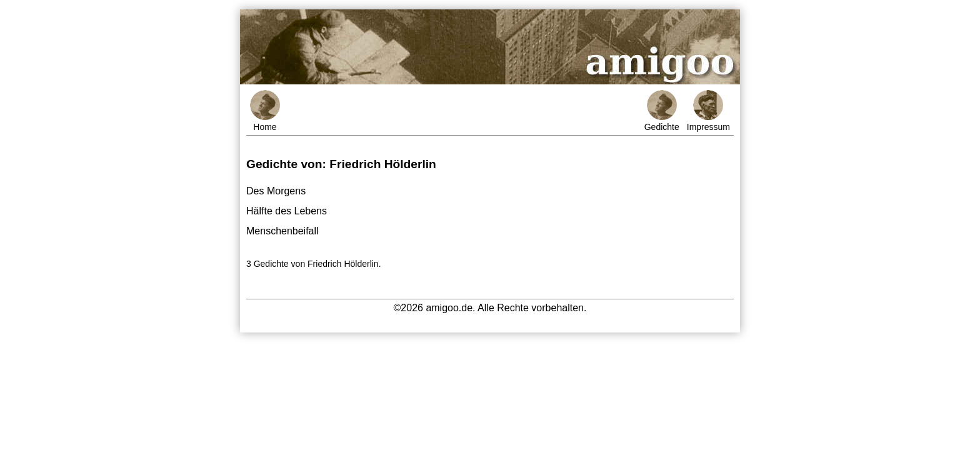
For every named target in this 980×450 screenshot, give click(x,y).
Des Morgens (276, 191)
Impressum (708, 111)
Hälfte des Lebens (287, 211)
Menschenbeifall (282, 231)
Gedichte (662, 111)
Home (265, 111)
